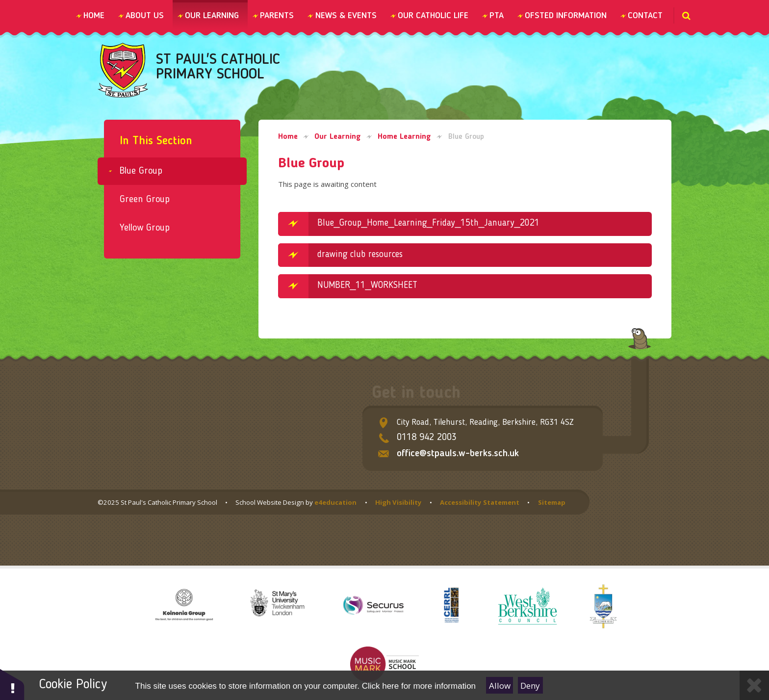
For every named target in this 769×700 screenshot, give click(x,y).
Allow (500, 686)
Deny (530, 686)
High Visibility (398, 502)
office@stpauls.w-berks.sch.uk (458, 454)
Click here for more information (419, 686)
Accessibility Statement (480, 502)
